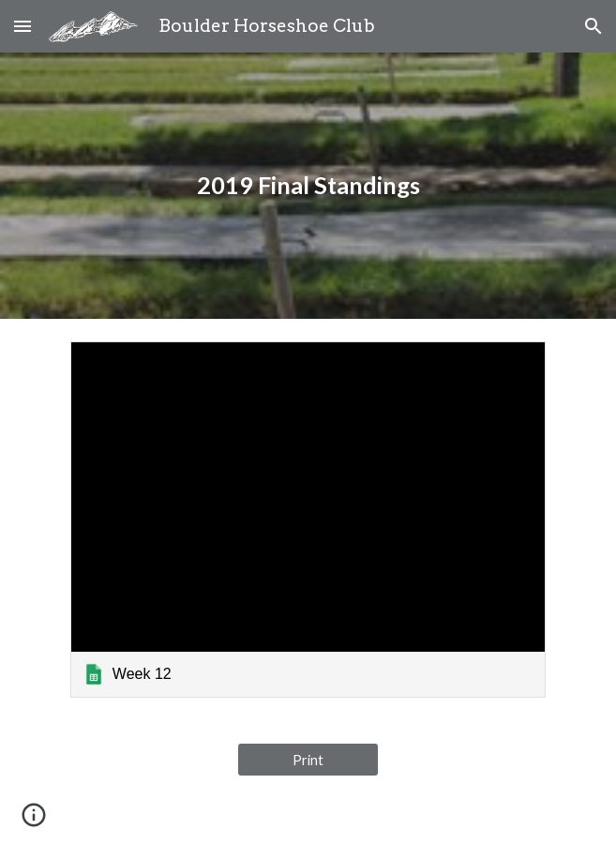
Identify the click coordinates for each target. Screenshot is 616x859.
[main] (308, 186)
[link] (308, 520)
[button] (23, 26)
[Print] (308, 760)
